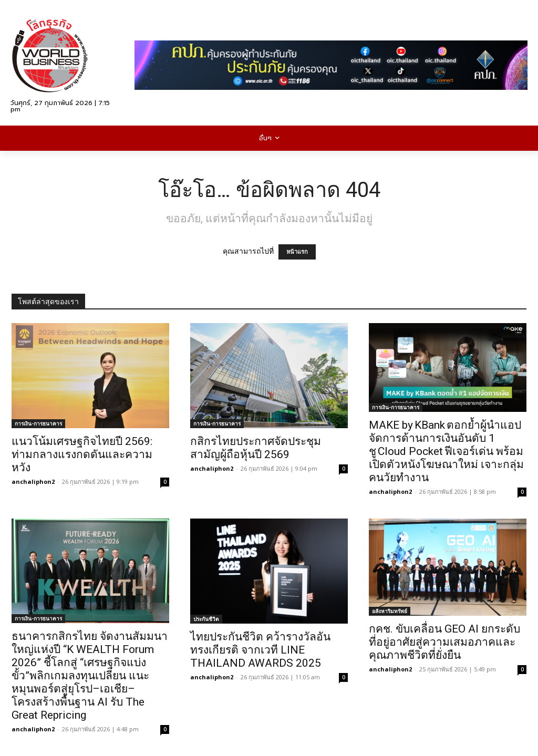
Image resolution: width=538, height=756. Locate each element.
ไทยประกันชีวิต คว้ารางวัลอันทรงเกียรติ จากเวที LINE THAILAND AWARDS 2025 (260, 650)
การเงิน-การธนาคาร (38, 423)
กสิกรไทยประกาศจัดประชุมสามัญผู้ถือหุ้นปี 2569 (256, 448)
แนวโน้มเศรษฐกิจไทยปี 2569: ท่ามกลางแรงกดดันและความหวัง (82, 454)
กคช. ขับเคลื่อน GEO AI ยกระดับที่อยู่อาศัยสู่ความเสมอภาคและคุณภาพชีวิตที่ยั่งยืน (444, 642)
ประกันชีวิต (206, 619)
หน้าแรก (297, 252)
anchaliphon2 (33, 481)
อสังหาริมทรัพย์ (390, 611)
